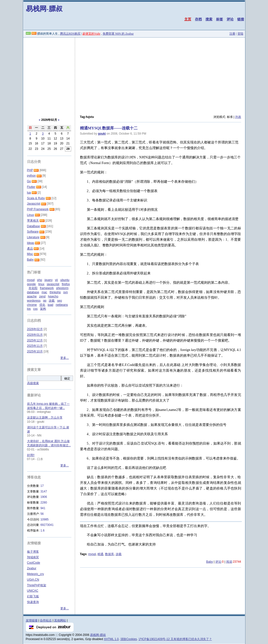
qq (45, 301)
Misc (30, 254)
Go (29, 181)
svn (66, 292)
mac (44, 292)
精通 (100, 554)
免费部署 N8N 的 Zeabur (118, 34)
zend (42, 296)
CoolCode (34, 563)
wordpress (34, 301)
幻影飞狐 (33, 596)
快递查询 (33, 602)
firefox (66, 284)
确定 (67, 378)
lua (29, 193)
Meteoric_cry (36, 574)
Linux (31, 215)
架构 (43, 309)
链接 (241, 19)
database (33, 292)
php (40, 280)
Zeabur (32, 568)
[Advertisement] (134, 74)
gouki (102, 134)
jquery (49, 280)
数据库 (110, 554)
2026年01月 (35, 335)
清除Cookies (129, 639)
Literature (33, 237)
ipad (51, 305)
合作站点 (46, 620)
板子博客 (33, 552)
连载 (119, 554)
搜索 (209, 19)
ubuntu (65, 280)
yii (56, 280)
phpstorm (62, 288)
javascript (53, 284)
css (35, 309)
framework (47, 288)
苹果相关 (33, 221)
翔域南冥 (33, 557)
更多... (64, 358)
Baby (210, 562)
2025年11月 (35, 346)
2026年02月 (35, 329)
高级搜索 (33, 383)
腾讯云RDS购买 (70, 34)
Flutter (31, 187)
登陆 (240, 34)
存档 (198, 19)
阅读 (229, 562)
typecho (53, 296)
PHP (30, 170)
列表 (238, 117)
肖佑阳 (33, 288)
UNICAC (33, 591)
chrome (32, 305)
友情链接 (32, 620)
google (32, 284)
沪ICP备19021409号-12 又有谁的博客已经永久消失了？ (175, 639)
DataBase (34, 226)
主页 (188, 19)
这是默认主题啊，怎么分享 (45, 418)
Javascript (34, 204)
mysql (92, 554)
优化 (42, 305)
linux (41, 284)
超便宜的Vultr (91, 34)
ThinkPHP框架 (37, 585)
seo (59, 301)
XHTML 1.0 (111, 639)
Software (33, 232)
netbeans (62, 305)
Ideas (31, 243)
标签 (220, 19)
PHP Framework (38, 209)
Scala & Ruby (36, 198)
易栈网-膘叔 (44, 9)
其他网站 (60, 620)
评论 (230, 19)
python (32, 176)
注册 (232, 34)
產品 (30, 249)
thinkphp (55, 292)
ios (29, 309)
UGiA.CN (33, 580)
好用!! (31, 455)
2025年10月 (35, 351)
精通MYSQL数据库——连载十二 (109, 128)
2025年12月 (35, 340)
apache (32, 296)
